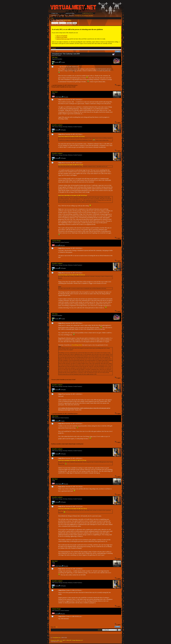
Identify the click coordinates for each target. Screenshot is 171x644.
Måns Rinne (55, 416)
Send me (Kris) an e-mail (63, 39)
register (69, 20)
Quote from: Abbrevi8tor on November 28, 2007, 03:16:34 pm (73, 195)
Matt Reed (55, 92)
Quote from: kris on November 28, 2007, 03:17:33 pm (71, 165)
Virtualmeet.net (56, 638)
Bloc (61, 642)
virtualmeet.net (55, 15)
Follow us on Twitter (62, 37)
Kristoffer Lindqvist (57, 125)
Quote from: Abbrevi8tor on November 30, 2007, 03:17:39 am (73, 509)
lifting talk (71, 15)
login (65, 20)
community (62, 15)
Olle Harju (55, 57)
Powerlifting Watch (77, 345)
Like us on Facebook (62, 36)
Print (118, 52)
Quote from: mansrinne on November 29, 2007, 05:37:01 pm (72, 460)
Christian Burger (56, 241)
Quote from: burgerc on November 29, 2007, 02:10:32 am (72, 275)
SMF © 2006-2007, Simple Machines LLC (73, 640)
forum (67, 15)
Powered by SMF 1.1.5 (56, 640)
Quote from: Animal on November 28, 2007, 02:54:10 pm (71, 136)
